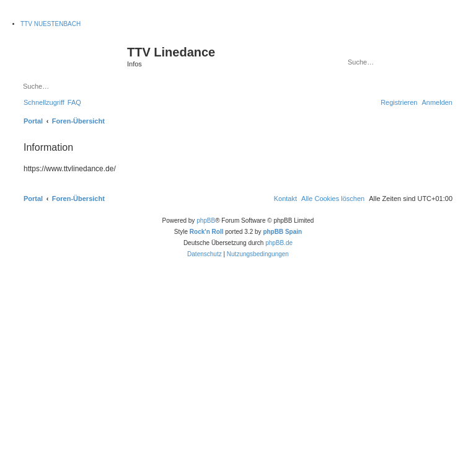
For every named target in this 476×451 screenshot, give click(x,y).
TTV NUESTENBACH (51, 24)
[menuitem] (74, 102)
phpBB (206, 221)
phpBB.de (279, 243)
